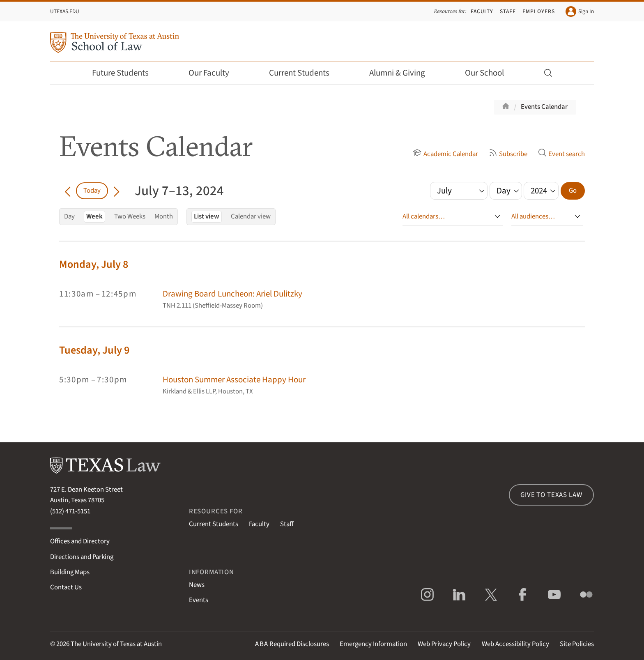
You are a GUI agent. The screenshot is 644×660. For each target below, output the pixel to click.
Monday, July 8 (94, 264)
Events (199, 600)
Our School (490, 73)
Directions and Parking (82, 557)
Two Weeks (130, 216)
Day (69, 216)
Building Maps (70, 572)
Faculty (482, 11)
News (197, 585)
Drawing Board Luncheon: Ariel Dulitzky (232, 294)
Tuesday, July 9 (94, 350)
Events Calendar (544, 107)
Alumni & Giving (403, 73)
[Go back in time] (68, 191)
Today (92, 191)
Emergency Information (373, 644)
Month (164, 216)
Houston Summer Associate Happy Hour (234, 380)
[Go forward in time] (116, 191)
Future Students (126, 73)
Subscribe (508, 154)
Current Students (305, 73)
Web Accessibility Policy (515, 644)
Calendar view (251, 216)
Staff (508, 11)
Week (94, 216)
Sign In (580, 11)
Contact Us (66, 587)
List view (207, 216)
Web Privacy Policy (444, 644)
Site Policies (577, 644)
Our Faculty (214, 73)
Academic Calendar (445, 154)
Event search (561, 154)
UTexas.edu (65, 11)
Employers (538, 11)
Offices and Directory (80, 541)
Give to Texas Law (551, 495)
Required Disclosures (292, 644)
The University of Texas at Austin (116, 644)
